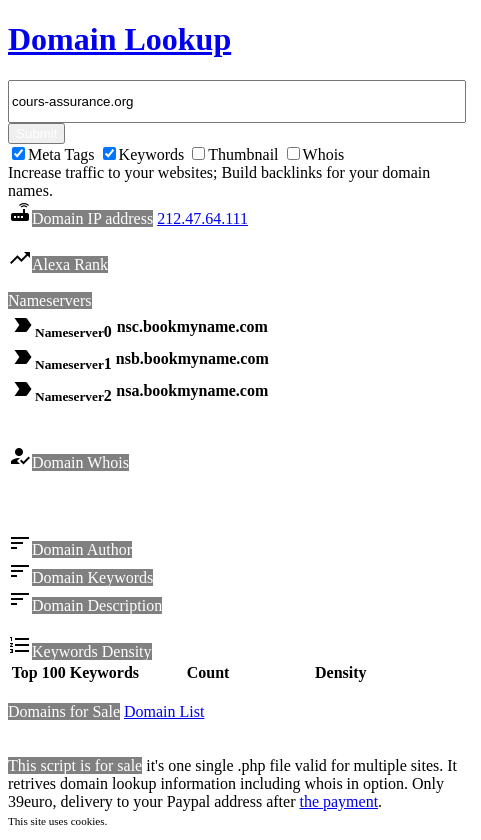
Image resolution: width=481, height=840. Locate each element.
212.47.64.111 (202, 218)
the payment (338, 804)
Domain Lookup (119, 39)
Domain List (164, 714)
